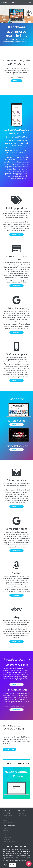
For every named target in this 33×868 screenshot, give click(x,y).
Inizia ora (16, 81)
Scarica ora (9, 749)
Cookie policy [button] (23, 860)
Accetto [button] (12, 865)
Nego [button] (5, 865)
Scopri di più (16, 234)
